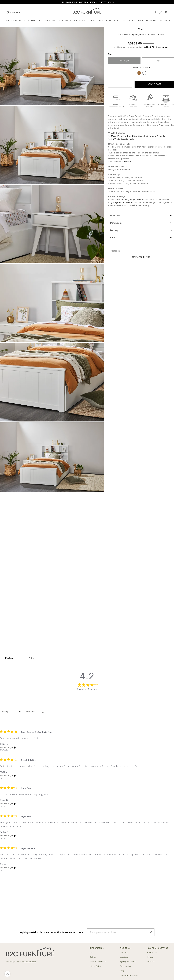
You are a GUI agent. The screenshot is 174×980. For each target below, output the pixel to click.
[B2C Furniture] (87, 11)
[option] (139, 73)
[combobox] (11, 712)
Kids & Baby (97, 21)
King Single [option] (124, 61)
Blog (122, 971)
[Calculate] (141, 257)
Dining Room (81, 21)
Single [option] (158, 61)
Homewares (129, 21)
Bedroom (50, 21)
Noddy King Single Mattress (132, 199)
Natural (128, 162)
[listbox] (141, 61)
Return (141, 238)
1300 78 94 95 (30, 962)
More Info (141, 216)
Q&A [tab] (31, 658)
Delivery (141, 230)
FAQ (91, 952)
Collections (35, 21)
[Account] (161, 12)
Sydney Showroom (128, 962)
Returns (150, 957)
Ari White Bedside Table (122, 139)
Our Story (124, 952)
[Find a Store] (13, 12)
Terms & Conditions (98, 962)
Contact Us (152, 952)
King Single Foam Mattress (121, 202)
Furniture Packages (14, 21)
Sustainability (125, 966)
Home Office (113, 21)
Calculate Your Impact (129, 975)
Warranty (151, 962)
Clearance (165, 21)
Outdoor (151, 21)
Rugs (141, 21)
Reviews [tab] (10, 658)
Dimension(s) (141, 223)
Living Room (64, 21)
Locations (124, 957)
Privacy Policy (95, 966)
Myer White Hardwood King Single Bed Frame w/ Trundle (138, 136)
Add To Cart (154, 84)
